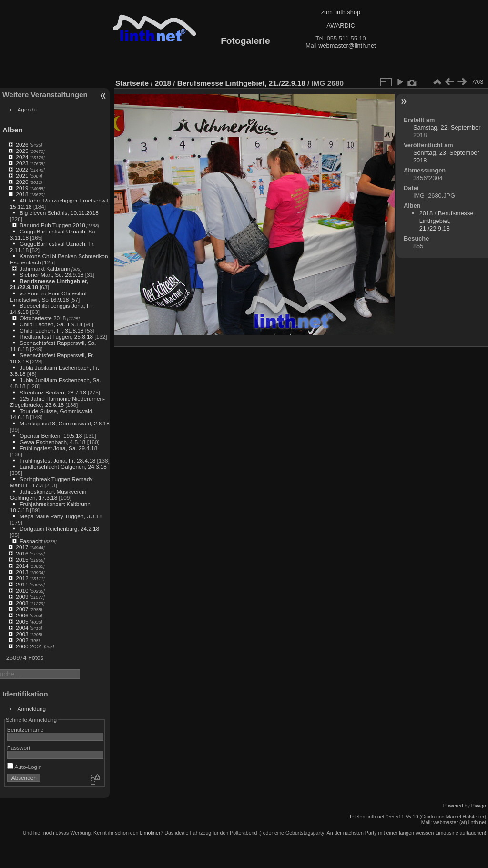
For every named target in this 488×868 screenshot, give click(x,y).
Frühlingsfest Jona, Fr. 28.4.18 (57, 460)
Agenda (27, 109)
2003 (22, 634)
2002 (22, 640)
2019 (22, 188)
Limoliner (150, 833)
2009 (22, 597)
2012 (22, 578)
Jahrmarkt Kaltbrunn (45, 268)
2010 (22, 590)
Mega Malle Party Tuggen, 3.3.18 (61, 516)
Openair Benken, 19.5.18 (51, 436)
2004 (22, 628)
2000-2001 (29, 646)
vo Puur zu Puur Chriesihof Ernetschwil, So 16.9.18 (48, 296)
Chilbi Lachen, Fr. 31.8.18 (51, 330)
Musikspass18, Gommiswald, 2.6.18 (64, 423)
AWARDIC (341, 25)
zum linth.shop (341, 12)
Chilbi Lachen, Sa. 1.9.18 (51, 324)
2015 (22, 560)
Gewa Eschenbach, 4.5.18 (52, 442)
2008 (22, 603)
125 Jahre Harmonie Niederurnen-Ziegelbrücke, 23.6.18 (57, 402)
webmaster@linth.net (347, 45)
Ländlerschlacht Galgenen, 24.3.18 (63, 467)
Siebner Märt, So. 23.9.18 (51, 275)
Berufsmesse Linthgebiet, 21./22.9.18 (241, 83)
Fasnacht (31, 541)
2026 (22, 145)
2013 (22, 572)
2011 (22, 584)
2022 (22, 169)
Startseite (132, 83)
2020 (22, 182)
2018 (22, 194)
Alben (13, 130)
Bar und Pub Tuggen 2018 (52, 225)
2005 (22, 621)
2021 (22, 176)
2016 (22, 553)
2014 (22, 566)
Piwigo (479, 806)
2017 (22, 547)
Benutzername (25, 730)
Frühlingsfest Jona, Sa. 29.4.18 (58, 448)
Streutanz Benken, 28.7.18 (53, 392)
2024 (22, 157)
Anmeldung (32, 709)
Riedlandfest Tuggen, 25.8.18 (56, 337)
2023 (22, 163)
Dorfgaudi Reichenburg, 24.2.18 (59, 529)
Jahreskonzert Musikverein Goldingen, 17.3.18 (48, 495)
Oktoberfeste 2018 (43, 318)
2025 (22, 151)
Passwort (19, 748)
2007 (22, 609)
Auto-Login (25, 767)
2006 (22, 615)
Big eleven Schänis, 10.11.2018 (59, 213)
